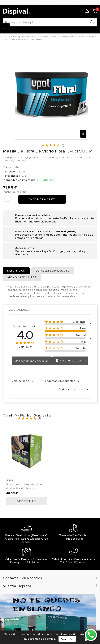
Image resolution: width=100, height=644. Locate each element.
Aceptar (67, 639)
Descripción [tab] (16, 271)
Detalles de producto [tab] (53, 271)
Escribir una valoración (32, 361)
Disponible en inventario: (20, 180)
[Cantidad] (6, 198)
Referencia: (11, 176)
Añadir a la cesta (42, 199)
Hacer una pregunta (71, 361)
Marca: (7, 167)
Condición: (10, 172)
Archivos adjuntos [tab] (22, 278)
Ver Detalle (27, 502)
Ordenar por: (67, 390)
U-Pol (16, 167)
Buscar (92, 22)
